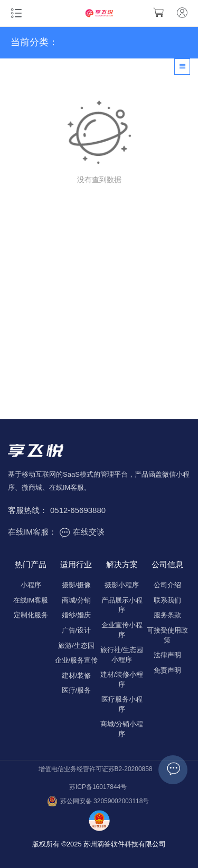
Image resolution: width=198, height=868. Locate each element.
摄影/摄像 (77, 585)
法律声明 (167, 655)
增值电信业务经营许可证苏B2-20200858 (96, 769)
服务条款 (167, 615)
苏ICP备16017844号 (98, 787)
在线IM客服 (31, 600)
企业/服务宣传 (77, 660)
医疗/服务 (77, 690)
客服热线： (28, 510)
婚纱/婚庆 (77, 615)
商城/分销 (77, 600)
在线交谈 (82, 532)
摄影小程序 (122, 585)
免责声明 (167, 670)
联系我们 (167, 600)
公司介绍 (167, 585)
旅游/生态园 (76, 645)
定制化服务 (31, 615)
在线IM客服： (32, 532)
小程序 (31, 585)
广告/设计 (77, 630)
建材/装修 (77, 675)
